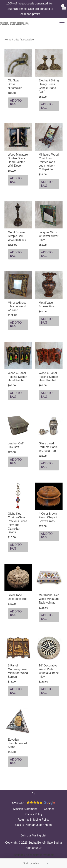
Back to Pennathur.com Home (33, 825)
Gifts (16, 40)
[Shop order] (35, 863)
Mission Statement (25, 809)
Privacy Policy (34, 814)
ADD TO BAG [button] (16, 102)
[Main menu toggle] (62, 23)
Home (8, 40)
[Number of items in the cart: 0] (34, 794)
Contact (49, 809)
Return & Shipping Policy (33, 820)
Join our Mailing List (33, 835)
